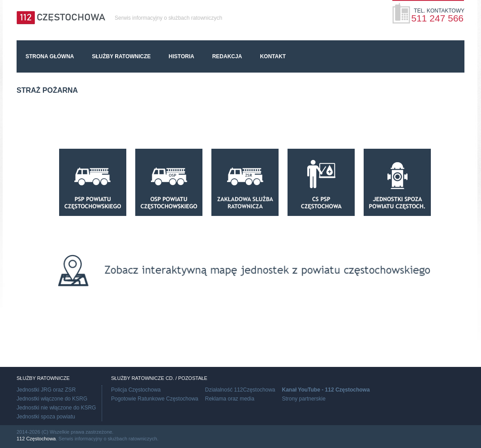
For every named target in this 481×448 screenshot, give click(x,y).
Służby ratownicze (121, 56)
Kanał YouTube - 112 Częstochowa (326, 390)
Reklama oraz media (230, 399)
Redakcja (227, 56)
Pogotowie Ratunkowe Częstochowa (155, 399)
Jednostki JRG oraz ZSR (46, 390)
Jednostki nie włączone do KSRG (56, 408)
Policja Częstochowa (136, 390)
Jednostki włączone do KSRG (52, 399)
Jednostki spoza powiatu (46, 417)
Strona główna (50, 56)
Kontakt (273, 56)
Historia (182, 56)
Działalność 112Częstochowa (240, 390)
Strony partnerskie (304, 399)
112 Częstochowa (36, 439)
